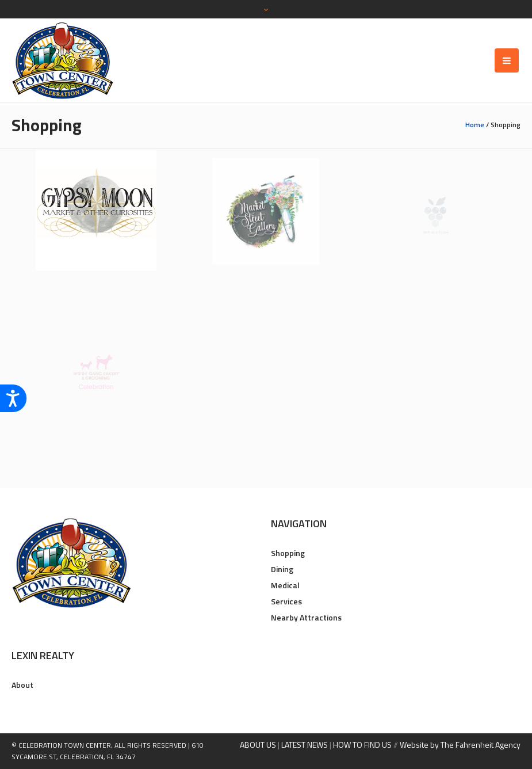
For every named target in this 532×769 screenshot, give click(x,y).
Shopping (288, 553)
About (22, 685)
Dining (282, 569)
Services (286, 601)
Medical (285, 585)
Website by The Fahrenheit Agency (460, 745)
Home (475, 125)
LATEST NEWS (305, 745)
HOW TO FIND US (362, 745)
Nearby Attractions (306, 617)
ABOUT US (258, 745)
